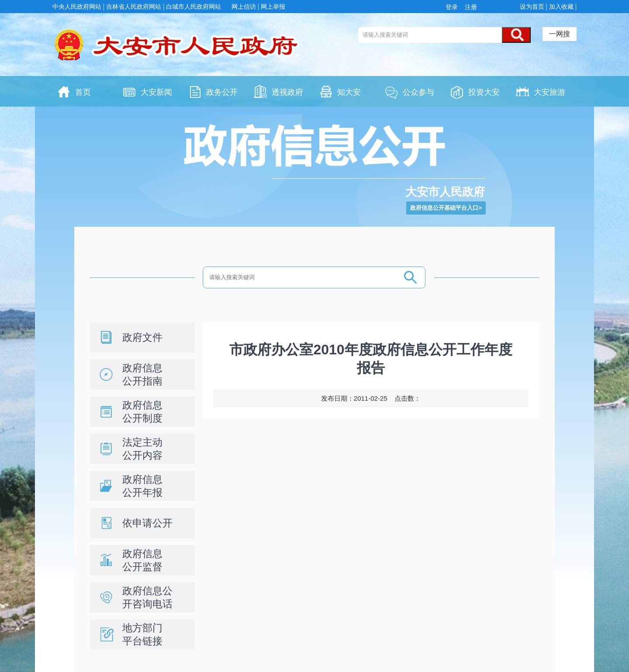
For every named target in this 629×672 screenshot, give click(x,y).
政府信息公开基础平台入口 (444, 208)
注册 (470, 7)
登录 (453, 7)
